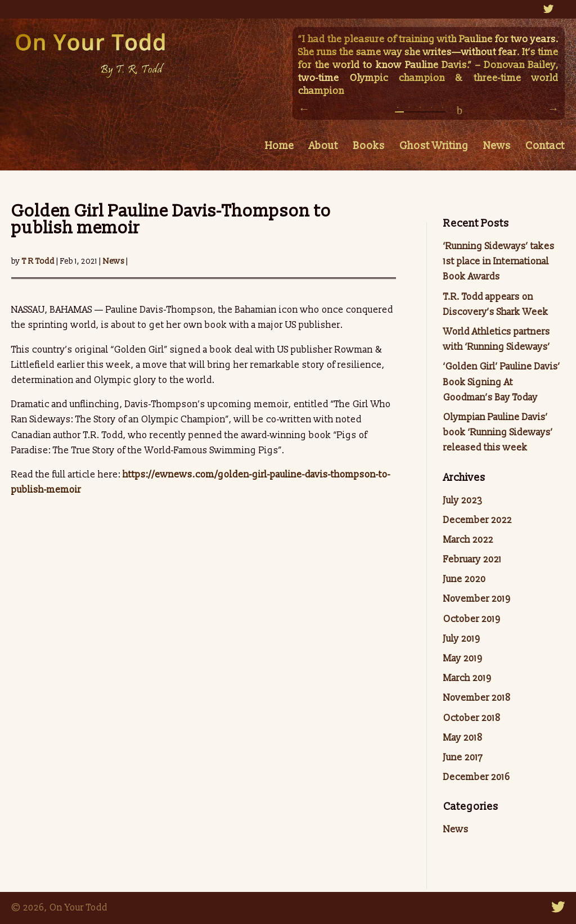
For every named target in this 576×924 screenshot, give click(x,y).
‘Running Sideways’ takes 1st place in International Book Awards (499, 262)
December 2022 (478, 520)
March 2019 (467, 678)
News (497, 147)
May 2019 (463, 659)
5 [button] (443, 110)
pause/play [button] (460, 110)
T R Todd (38, 261)
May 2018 (463, 738)
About (323, 147)
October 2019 (472, 619)
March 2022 (468, 540)
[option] (428, 66)
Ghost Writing (434, 147)
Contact (545, 147)
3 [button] (420, 110)
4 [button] (431, 110)
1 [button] (398, 110)
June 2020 (465, 579)
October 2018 (472, 718)
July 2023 (463, 501)
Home (280, 147)
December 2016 (477, 777)
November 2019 (477, 599)
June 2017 (463, 758)
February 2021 (472, 560)
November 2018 (477, 698)
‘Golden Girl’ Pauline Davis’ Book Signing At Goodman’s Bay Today (502, 382)
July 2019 (462, 639)
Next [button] (553, 109)
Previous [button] (304, 109)
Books (369, 147)
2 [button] (409, 110)
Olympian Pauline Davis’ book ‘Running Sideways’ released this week (498, 432)
